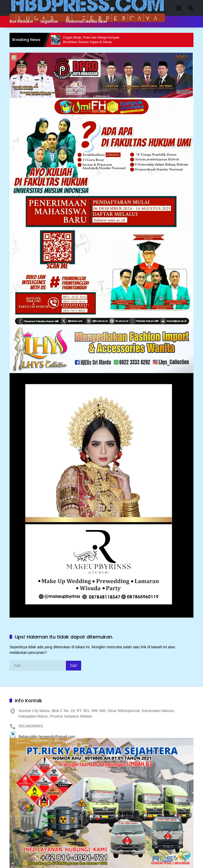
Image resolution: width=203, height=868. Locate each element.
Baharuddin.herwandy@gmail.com (47, 737)
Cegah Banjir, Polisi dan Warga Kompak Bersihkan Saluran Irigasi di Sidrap (95, 40)
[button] (179, 8)
